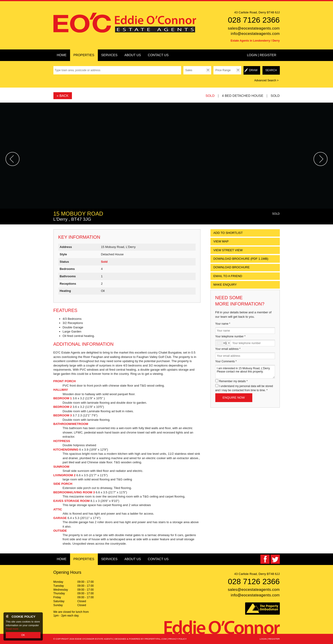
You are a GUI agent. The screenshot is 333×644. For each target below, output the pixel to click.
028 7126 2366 (254, 20)
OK (23, 635)
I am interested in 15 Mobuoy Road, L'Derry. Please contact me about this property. (245, 372)
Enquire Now (234, 398)
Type (183, 74)
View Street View (228, 250)
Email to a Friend (228, 276)
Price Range (223, 70)
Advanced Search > (266, 80)
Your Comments (226, 361)
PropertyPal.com (156, 639)
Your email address (228, 349)
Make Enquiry (225, 285)
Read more (12, 629)
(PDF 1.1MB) (241, 259)
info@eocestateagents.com (255, 34)
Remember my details (233, 381)
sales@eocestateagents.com (254, 28)
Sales (189, 70)
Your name (223, 324)
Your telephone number (230, 336)
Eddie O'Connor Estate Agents (94, 639)
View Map (221, 241)
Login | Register (262, 55)
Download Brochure (232, 267)
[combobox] (223, 343)
